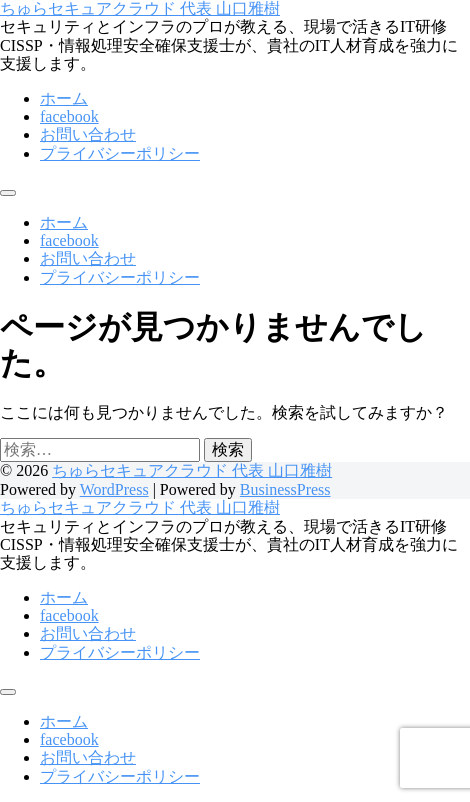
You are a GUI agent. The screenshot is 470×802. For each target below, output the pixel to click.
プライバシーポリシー (120, 153)
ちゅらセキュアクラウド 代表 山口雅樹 (140, 8)
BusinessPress (285, 489)
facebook (69, 116)
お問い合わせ (88, 134)
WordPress (114, 489)
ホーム (64, 98)
